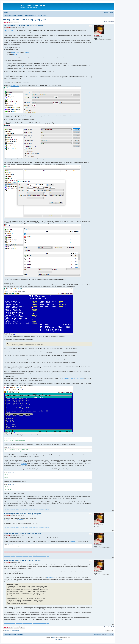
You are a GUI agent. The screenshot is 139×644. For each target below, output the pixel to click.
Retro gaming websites (9, 509)
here (24, 67)
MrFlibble (97, 35)
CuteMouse (24, 464)
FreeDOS (13, 30)
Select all (11, 438)
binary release (15, 52)
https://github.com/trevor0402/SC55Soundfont (16, 520)
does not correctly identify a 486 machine (72, 378)
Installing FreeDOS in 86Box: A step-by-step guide (24, 20)
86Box (5, 30)
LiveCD (15, 54)
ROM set (27, 52)
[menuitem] (6, 12)
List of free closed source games (41, 509)
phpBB (53, 638)
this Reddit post (15, 86)
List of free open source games (24, 509)
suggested (73, 541)
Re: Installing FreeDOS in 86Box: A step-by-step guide (22, 514)
